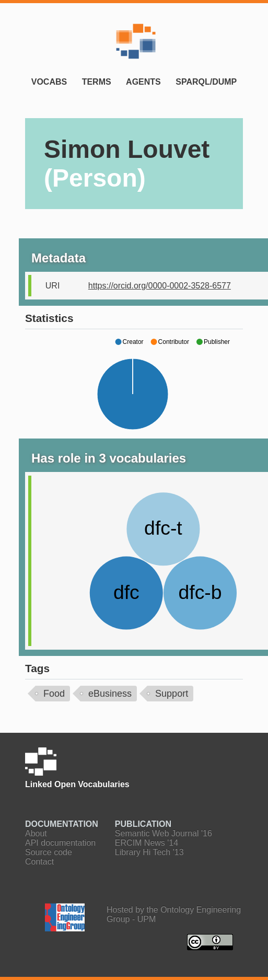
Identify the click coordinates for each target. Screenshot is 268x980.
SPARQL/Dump (206, 82)
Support (172, 694)
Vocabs (49, 82)
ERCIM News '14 (147, 843)
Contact (39, 862)
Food (54, 694)
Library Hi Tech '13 (149, 852)
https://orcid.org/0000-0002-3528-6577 (160, 286)
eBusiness (110, 694)
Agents (143, 82)
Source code (49, 852)
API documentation (60, 843)
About (36, 833)
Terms (97, 82)
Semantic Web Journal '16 (164, 833)
